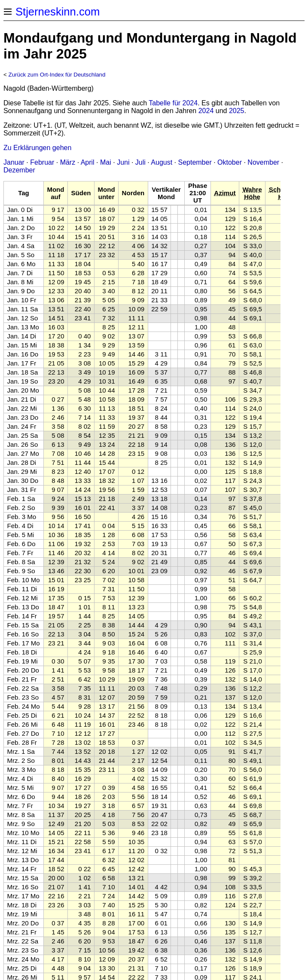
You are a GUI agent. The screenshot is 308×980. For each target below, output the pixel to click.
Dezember (19, 170)
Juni (123, 162)
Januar (14, 162)
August (162, 162)
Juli (140, 162)
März (68, 162)
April (88, 162)
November (263, 162)
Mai (106, 162)
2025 (237, 111)
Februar (42, 162)
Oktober (230, 162)
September (195, 162)
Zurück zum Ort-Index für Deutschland (57, 75)
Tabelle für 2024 (173, 103)
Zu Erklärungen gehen (37, 148)
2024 (206, 111)
